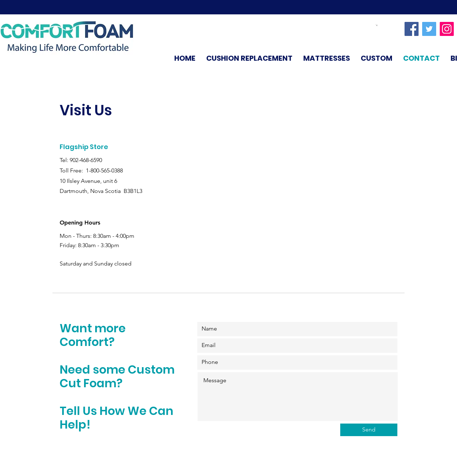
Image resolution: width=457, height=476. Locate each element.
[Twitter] (429, 29)
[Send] (369, 430)
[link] (377, 25)
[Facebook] (412, 29)
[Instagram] (447, 29)
